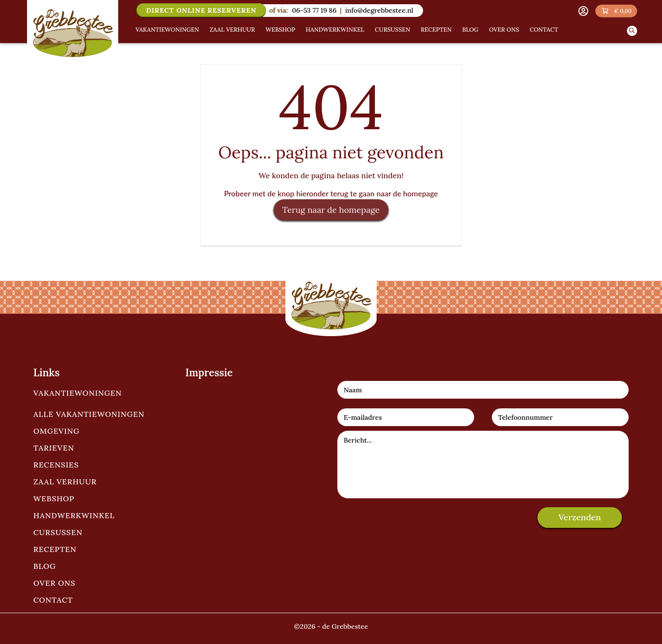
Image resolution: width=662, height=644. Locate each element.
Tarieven (54, 448)
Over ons (504, 30)
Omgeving (56, 431)
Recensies (56, 465)
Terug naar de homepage (331, 210)
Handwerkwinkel (335, 30)
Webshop (280, 30)
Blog (470, 30)
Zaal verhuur (232, 30)
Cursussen (393, 30)
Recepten (436, 30)
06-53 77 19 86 (314, 10)
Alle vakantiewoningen (89, 414)
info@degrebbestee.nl (379, 10)
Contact (544, 30)
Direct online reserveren (201, 10)
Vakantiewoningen (167, 30)
